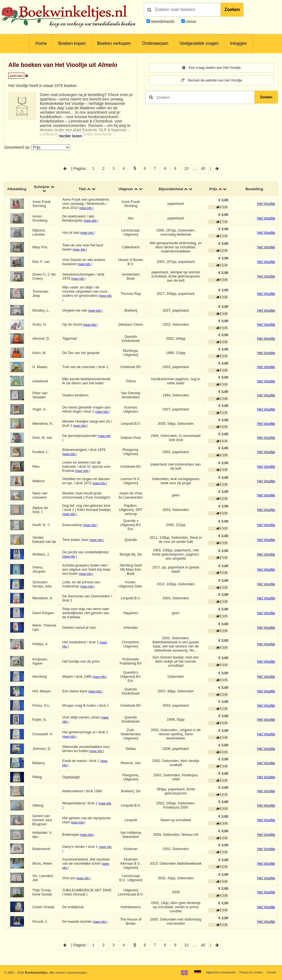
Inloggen (238, 43)
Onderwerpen (155, 43)
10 (186, 168)
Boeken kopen (72, 43)
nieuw (190, 21)
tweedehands (163, 21)
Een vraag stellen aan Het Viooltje (211, 68)
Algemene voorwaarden (215, 972)
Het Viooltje (266, 205)
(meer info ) (88, 209)
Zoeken (232, 9)
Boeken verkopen (114, 43)
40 (203, 168)
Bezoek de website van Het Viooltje (211, 81)
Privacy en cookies (249, 972)
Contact (271, 972)
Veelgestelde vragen (199, 43)
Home (41, 43)
